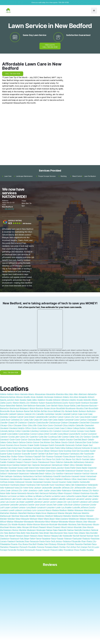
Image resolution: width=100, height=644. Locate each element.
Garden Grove (6, 465)
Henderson (5, 479)
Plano (94, 544)
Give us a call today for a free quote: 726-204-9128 (50, 2)
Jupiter (46, 490)
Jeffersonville (80, 488)
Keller (8, 493)
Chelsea (64, 422)
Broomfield (93, 408)
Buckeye (20, 411)
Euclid (93, 451)
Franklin (3, 462)
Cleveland (4, 428)
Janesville (57, 488)
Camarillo (40, 414)
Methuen (34, 519)
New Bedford (10, 533)
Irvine (26, 488)
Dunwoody (70, 445)
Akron (17, 394)
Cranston (4, 437)
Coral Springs (24, 434)
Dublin (37, 445)
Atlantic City (24, 403)
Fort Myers (37, 459)
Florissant (58, 456)
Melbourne (58, 516)
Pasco (54, 538)
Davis (18, 439)
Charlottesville (42, 422)
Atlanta (16, 403)
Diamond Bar (80, 442)
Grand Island (45, 468)
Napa (55, 530)
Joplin (41, 490)
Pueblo (83, 550)
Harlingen (8, 476)
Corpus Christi (43, 434)
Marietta (85, 513)
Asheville (87, 400)
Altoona (19, 397)
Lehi (90, 502)
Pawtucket (77, 538)
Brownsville (5, 411)
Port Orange (82, 547)
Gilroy (72, 465)
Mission (72, 522)
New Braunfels (32, 533)
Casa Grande (85, 417)
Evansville (26, 454)
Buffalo (37, 411)
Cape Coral (83, 414)
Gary (29, 465)
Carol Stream (29, 417)
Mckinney (41, 516)
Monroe (36, 524)
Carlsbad (13, 417)
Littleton (77, 505)
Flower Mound (69, 456)
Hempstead (91, 476)
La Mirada (37, 496)
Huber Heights (73, 482)
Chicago (3, 425)
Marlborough (5, 516)
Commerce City (46, 431)
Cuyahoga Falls (55, 437)
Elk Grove (39, 451)
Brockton (39, 408)
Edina (63, 448)
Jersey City (91, 488)
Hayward (75, 476)
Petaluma (67, 541)
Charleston (22, 422)
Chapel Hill (13, 422)
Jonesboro (33, 490)
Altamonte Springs (8, 397)
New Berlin (21, 533)
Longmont (41, 507)
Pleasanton (14, 547)
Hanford (86, 473)
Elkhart (47, 451)
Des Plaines (56, 442)
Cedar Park (47, 420)
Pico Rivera (23, 544)
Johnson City (17, 490)
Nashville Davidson (82, 530)
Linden (60, 505)
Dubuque (44, 445)
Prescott (46, 550)
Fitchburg (29, 456)
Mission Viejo (82, 522)
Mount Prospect (54, 527)
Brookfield (61, 408)
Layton (53, 502)
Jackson (38, 488)
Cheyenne (94, 422)
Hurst (52, 485)
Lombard (14, 507)
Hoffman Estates (7, 482)
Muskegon (31, 530)
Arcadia (49, 400)
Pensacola (34, 541)
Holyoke (29, 482)
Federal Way (5, 456)
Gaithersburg (79, 462)
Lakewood (71, 499)
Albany (31, 394)
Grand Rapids (82, 468)
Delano (3, 442)
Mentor (82, 516)
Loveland (4, 510)
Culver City (24, 437)
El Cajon (94, 448)
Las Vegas (20, 502)
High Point (50, 479)
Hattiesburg (47, 476)
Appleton (41, 400)
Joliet (25, 490)
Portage (3, 550)
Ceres (76, 420)
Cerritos (83, 420)
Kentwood (44, 493)
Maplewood (52, 513)
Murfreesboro (6, 530)
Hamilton (60, 473)
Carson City (69, 417)
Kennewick (22, 493)
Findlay (14, 456)
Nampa (49, 530)
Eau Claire (45, 448)
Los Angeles (66, 507)
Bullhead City (59, 411)
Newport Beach (23, 536)
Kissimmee (85, 493)
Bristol (32, 408)
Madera (55, 510)
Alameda (24, 394)
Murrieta (23, 530)
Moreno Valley (15, 527)
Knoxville (94, 493)
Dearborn (46, 439)
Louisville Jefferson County (84, 507)
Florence (50, 456)
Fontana (3, 459)
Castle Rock (5, 420)
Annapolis (83, 397)
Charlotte (32, 422)
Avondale (93, 403)
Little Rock (68, 505)
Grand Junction (57, 468)
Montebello (63, 524)
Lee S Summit (73, 502)
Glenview (4, 468)
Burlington (91, 411)
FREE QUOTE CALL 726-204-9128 (50, 46)
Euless (10, 454)
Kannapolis (77, 490)
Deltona (22, 442)
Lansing (88, 499)
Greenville (60, 471)
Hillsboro (67, 479)
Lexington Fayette (26, 505)
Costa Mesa (63, 434)
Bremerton (4, 408)
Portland (21, 550)
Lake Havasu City (30, 499)
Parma (38, 538)
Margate (69, 513)
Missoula (92, 522)
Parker (32, 538)
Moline (30, 524)
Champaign (92, 420)
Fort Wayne (66, 459)
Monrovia (45, 524)
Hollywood (20, 482)
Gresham (80, 471)
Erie (78, 451)
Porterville (12, 550)
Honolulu (47, 482)
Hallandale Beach (37, 473)
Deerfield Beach (80, 439)
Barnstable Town (43, 405)
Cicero (50, 425)
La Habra (21, 496)
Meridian (11, 519)
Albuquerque (40, 394)
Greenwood (70, 471)
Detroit (71, 442)
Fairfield (41, 454)
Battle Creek (75, 405)
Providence (69, 550)
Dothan (95, 442)
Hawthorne (66, 476)
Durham (79, 445)
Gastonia (36, 465)
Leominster (5, 505)
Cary (77, 417)
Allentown (83, 394)
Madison (63, 510)
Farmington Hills (76, 454)
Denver (36, 442)
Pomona (40, 547)
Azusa (3, 405)
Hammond (69, 473)
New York (4, 536)
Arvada (80, 400)
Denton (29, 442)
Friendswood (44, 462)
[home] (8, 11)
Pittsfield (70, 544)
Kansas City (87, 490)
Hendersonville (16, 479)
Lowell (11, 510)
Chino (24, 425)
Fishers (21, 456)
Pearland (11, 541)
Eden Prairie (55, 448)
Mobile (15, 524)
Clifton (28, 428)
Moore (96, 524)
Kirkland (76, 493)
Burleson (82, 411)
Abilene (3, 394)
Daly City (79, 437)
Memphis (67, 516)
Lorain (58, 507)
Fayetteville (89, 454)
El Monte (10, 451)
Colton (18, 431)
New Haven (68, 533)
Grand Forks (34, 468)
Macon (48, 510)
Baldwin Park (21, 405)
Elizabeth (31, 451)
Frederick (11, 462)
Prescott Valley (57, 550)
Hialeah (34, 479)
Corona (33, 434)
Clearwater (89, 425)
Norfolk (76, 536)
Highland (59, 479)
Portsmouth (30, 550)
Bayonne (85, 405)
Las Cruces (10, 502)
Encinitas (68, 451)
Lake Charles (93, 496)
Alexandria (50, 394)
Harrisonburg (28, 476)
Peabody (86, 538)
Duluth (51, 445)
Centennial (69, 420)
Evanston (17, 454)
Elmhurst (54, 451)
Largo (2, 502)
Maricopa (77, 513)
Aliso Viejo (69, 394)
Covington (92, 434)
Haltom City (50, 473)
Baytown (93, 405)
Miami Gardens (62, 519)
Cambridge (49, 414)
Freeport (19, 462)
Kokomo (3, 496)
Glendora (87, 465)
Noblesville (67, 536)
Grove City (89, 471)
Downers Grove (12, 445)
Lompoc (22, 507)
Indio (2, 488)
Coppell (3, 434)
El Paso (18, 451)
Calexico (20, 414)
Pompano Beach (52, 547)
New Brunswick (56, 533)
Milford (3, 522)
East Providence (25, 448)
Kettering (53, 493)
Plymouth (23, 547)
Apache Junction (7, 400)
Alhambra (60, 394)
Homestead (38, 482)
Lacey (63, 496)
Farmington (64, 454)
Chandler (4, 422)
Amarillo (27, 397)
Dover (3, 445)
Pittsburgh (61, 544)
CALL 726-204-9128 (13, 74)
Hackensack (13, 473)
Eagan (85, 445)
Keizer (3, 493)
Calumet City (30, 414)
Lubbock (18, 510)
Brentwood (14, 408)
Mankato (14, 513)
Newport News (36, 536)
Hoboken (92, 479)
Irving (31, 488)
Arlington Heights (69, 400)
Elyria (61, 451)
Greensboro (51, 471)
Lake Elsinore (5, 499)
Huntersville (85, 482)
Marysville (24, 516)
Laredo (95, 499)
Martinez (15, 516)
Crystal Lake (14, 437)
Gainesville (68, 462)
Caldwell (12, 414)
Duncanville (60, 445)
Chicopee (17, 425)
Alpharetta (92, 394)
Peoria (42, 541)
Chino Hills (32, 425)
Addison (10, 394)
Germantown (57, 465)
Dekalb (91, 439)
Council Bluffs (74, 434)
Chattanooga (54, 422)
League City (62, 502)
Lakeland (54, 499)
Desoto (64, 442)
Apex (17, 400)
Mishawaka (63, 522)
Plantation (4, 547)
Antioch (91, 397)
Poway (39, 550)
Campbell (66, 414)
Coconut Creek (53, 428)
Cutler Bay (43, 437)
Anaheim (40, 397)
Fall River (49, 454)
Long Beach (31, 507)
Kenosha (31, 493)
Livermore (85, 505)
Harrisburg (18, 476)
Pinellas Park (42, 544)
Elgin (24, 451)
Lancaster (80, 499)
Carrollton (53, 417)
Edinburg (70, 448)
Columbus (34, 431)
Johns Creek (5, 490)
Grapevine (92, 468)
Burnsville (4, 414)
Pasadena (46, 538)
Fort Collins (12, 459)
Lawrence (38, 502)
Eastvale (36, 448)
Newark (12, 536)
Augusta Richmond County (57, 403)
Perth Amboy (56, 541)
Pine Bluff (32, 544)
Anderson (58, 397)
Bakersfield (11, 405)
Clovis (34, 428)
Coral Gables (12, 434)
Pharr (84, 541)
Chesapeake (73, 422)
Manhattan (5, 513)
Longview (51, 507)
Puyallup (90, 550)
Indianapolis (93, 485)
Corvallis (53, 434)
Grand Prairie (70, 468)
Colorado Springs (7, 431)
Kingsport (68, 493)
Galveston (89, 462)
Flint (44, 456)
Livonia (93, 505)
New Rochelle (92, 533)
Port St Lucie (93, 547)
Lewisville (14, 505)
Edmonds (86, 448)
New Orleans (80, 533)
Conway (80, 431)
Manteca (31, 513)
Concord (65, 431)
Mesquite (25, 519)
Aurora (72, 403)
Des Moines (45, 442)
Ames (33, 397)
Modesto (22, 524)
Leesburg (83, 502)
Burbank (69, 411)
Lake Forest (17, 499)
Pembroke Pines (22, 541)
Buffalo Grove (47, 411)
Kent (37, 493)
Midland (83, 519)
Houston (62, 482)
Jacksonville (47, 488)
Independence (81, 485)
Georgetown (46, 465)
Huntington (5, 485)
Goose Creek (23, 468)
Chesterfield (84, 422)
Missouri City (5, 524)
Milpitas (10, 522)
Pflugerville (76, 541)
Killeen (60, 493)
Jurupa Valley (56, 490)
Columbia (25, 431)
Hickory (41, 479)
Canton (74, 414)
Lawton (46, 502)
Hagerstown (24, 473)
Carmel (20, 417)
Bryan (13, 411)
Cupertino (34, 437)
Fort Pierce (47, 459)
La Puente (47, 496)
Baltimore (31, 405)
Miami (41, 519)
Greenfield (41, 471)
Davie (12, 439)
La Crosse (12, 496)
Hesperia (27, 479)
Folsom (79, 456)
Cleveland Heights (17, 428)
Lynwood (41, 510)
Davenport (4, 439)
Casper (94, 417)
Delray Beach (12, 442)
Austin (78, 403)
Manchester (89, 510)
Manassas (79, 510)
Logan (7, 507)
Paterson (68, 538)
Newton (47, 536)
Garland (23, 465)
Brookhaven (71, 408)
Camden (58, 414)
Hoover (55, 482)
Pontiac (62, 547)
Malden (71, 510)
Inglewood (9, 488)
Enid (74, 451)
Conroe (73, 431)
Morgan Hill (27, 527)
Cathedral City (17, 420)
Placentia (79, 544)
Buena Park (29, 411)
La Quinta (56, 496)
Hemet (83, 476)
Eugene (3, 454)
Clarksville (80, 425)
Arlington (57, 400)
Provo (77, 550)
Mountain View (80, 527)
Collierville (90, 428)
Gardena (16, 465)
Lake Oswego (44, 499)
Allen (76, 394)
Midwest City (93, 519)
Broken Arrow (50, 408)
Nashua (70, 530)
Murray (15, 530)
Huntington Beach (18, 485)
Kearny (96, 490)
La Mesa (29, 496)
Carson (61, 417)
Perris (48, 541)
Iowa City (19, 488)
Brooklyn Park (82, 408)
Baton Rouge (64, 405)
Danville (95, 437)
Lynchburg (27, 510)
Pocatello (32, 547)
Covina (84, 434)
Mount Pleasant (39, 527)
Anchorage (49, 397)
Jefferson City (68, 488)
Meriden (3, 519)
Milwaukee (19, 522)
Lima (37, 505)
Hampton (78, 473)
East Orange (12, 448)
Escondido (85, 451)
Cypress (65, 437)
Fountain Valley (88, 459)
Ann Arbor (74, 397)
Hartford (38, 476)
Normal (83, 536)
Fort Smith (56, 459)
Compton (57, 431)
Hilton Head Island (79, 479)
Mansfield (22, 513)
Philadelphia (5, 544)
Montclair (53, 524)
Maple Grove (41, 513)
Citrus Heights (69, 425)
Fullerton (59, 462)
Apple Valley (32, 400)
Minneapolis (29, 522)
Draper (30, 445)
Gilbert (66, 465)
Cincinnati (58, 425)
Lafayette (70, 496)
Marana (61, 513)
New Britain (44, 533)
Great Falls (4, 471)
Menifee (75, 516)
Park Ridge (24, 538)
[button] (94, 11)
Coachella (42, 428)
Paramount (14, 538)
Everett (34, 454)
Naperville (62, 530)
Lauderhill (29, 502)
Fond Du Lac (88, 456)
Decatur (69, 439)
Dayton (24, 439)
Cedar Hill (38, 420)
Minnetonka (40, 522)
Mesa (18, 519)
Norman (90, 536)
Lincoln (43, 505)
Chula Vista (42, 425)
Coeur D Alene (66, 428)
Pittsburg (52, 544)
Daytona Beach (35, 439)
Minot (48, 522)
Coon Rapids (90, 431)
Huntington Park (33, 485)
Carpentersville (42, 417)
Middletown (74, 519)
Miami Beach (49, 519)
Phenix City (91, 541)
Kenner (14, 493)
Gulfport (3, 473)
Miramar (54, 522)
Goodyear (13, 468)
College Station (79, 428)
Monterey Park (74, 524)
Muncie (90, 527)
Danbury (87, 437)
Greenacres (31, 471)
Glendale (79, 465)
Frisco (52, 462)
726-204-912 (9, 209)
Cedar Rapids (58, 420)
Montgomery (87, 524)
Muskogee (41, 530)
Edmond (78, 448)
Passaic (60, 538)
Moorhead (4, 527)
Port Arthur (71, 547)
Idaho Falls (70, 485)
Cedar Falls (28, 420)
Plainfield (87, 544)
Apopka (23, 400)
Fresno (34, 462)
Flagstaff (37, 456)
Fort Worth (77, 459)
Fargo (56, 454)
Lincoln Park (51, 505)
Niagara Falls (57, 536)
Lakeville (62, 499)
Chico (10, 425)
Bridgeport (24, 408)
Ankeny (66, 397)
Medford (49, 516)
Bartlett (54, 405)
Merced (89, 516)
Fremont (27, 462)
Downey (23, 445)
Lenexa (95, 502)
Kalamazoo (67, 490)
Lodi (2, 507)
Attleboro (34, 403)
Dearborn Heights (58, 439)
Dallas (72, 437)
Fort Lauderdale (25, 459)
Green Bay (21, 471)
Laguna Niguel (81, 496)
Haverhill (57, 476)
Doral (89, 442)
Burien (75, 411)
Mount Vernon (67, 527)
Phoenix (14, 544)
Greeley (13, 471)
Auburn (42, 403)
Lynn (34, 510)
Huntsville (45, 485)
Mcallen (32, 516)
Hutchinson (60, 485)
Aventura (85, 403)
